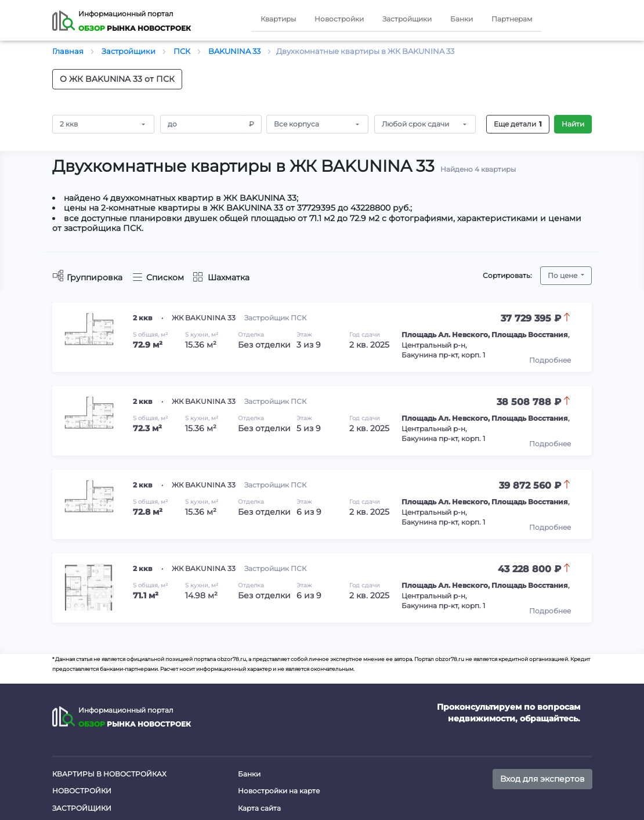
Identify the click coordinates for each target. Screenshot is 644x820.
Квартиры (278, 19)
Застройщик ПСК (275, 318)
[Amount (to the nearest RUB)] (202, 124)
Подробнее (550, 360)
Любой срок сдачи (415, 124)
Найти (573, 124)
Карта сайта (259, 808)
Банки (462, 19)
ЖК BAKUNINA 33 (204, 318)
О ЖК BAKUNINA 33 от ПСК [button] (117, 79)
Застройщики (407, 19)
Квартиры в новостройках (109, 774)
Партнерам (512, 19)
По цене (563, 275)
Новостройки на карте (279, 791)
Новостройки (339, 19)
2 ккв (69, 124)
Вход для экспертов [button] (542, 779)
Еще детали (518, 124)
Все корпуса (296, 124)
